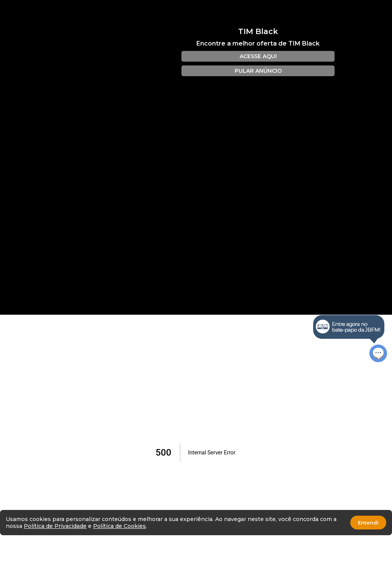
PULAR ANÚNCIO (258, 71)
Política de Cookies (119, 526)
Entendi (368, 523)
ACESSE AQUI (258, 56)
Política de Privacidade (55, 526)
